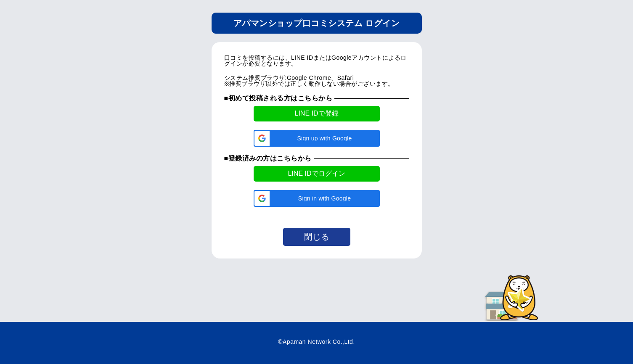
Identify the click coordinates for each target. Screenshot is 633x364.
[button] (317, 138)
